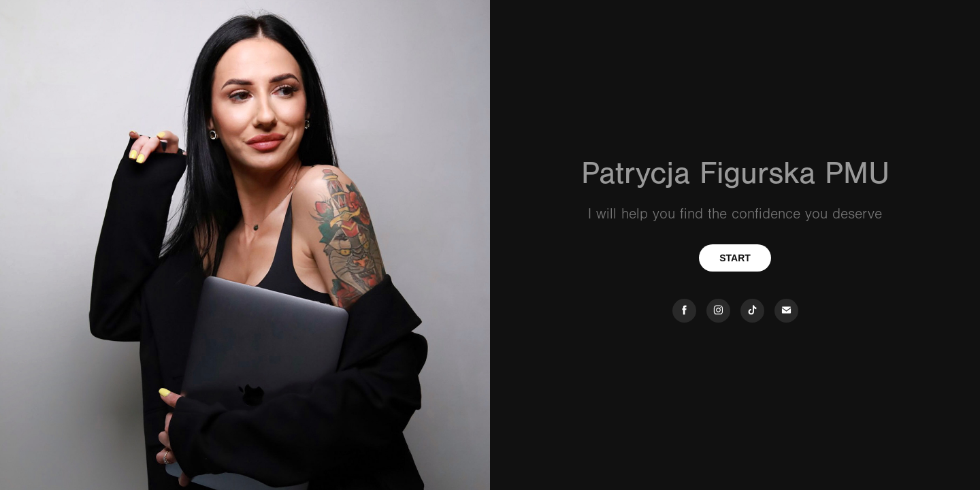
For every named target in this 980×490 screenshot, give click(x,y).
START (735, 258)
